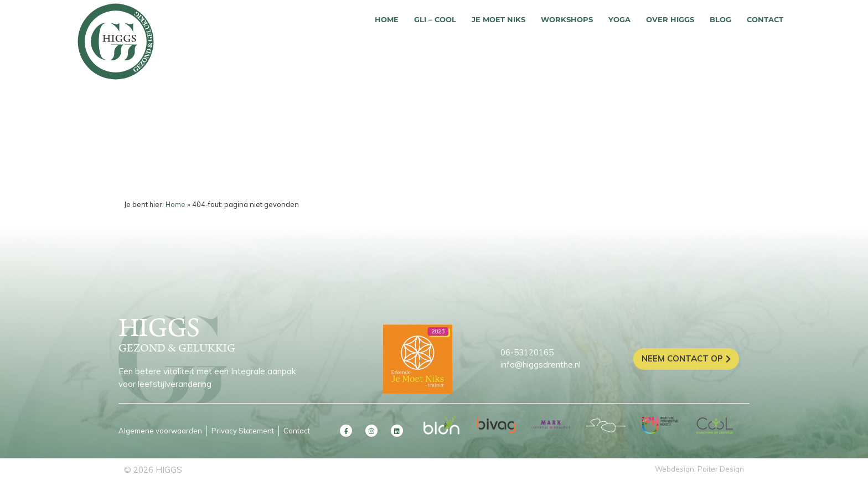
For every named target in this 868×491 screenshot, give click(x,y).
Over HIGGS (670, 19)
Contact (765, 19)
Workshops (567, 19)
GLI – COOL (435, 19)
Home (387, 19)
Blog (720, 19)
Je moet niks (498, 19)
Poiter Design (721, 469)
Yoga (619, 19)
